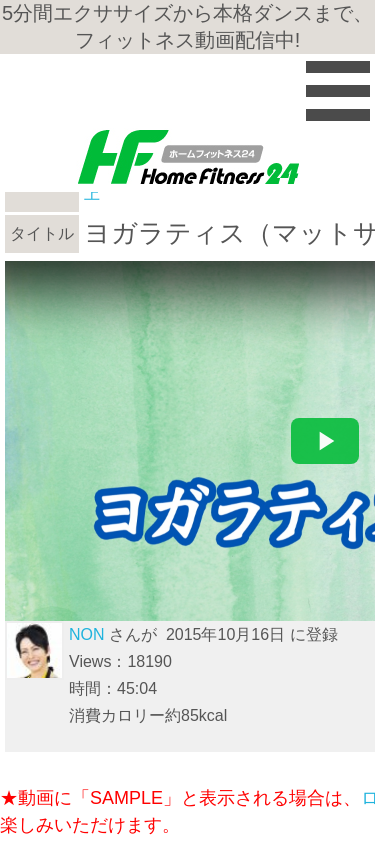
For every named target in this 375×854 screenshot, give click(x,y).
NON (87, 634)
